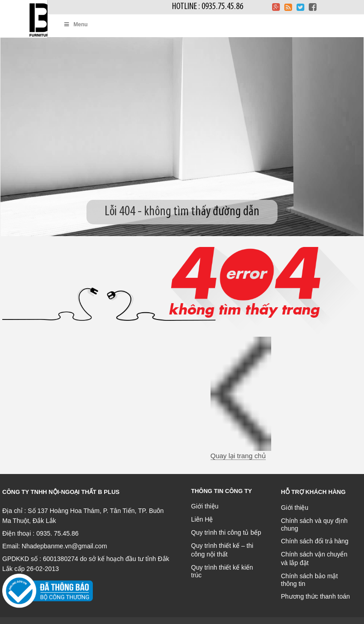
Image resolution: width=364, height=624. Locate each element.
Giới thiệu (205, 506)
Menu (76, 24)
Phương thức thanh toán (316, 596)
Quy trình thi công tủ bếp (226, 532)
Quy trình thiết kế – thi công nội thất (222, 550)
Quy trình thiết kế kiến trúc (222, 571)
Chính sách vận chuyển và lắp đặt (314, 559)
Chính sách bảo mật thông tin (310, 580)
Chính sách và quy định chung (314, 525)
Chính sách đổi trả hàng (315, 541)
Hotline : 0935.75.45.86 (208, 7)
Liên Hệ (202, 519)
